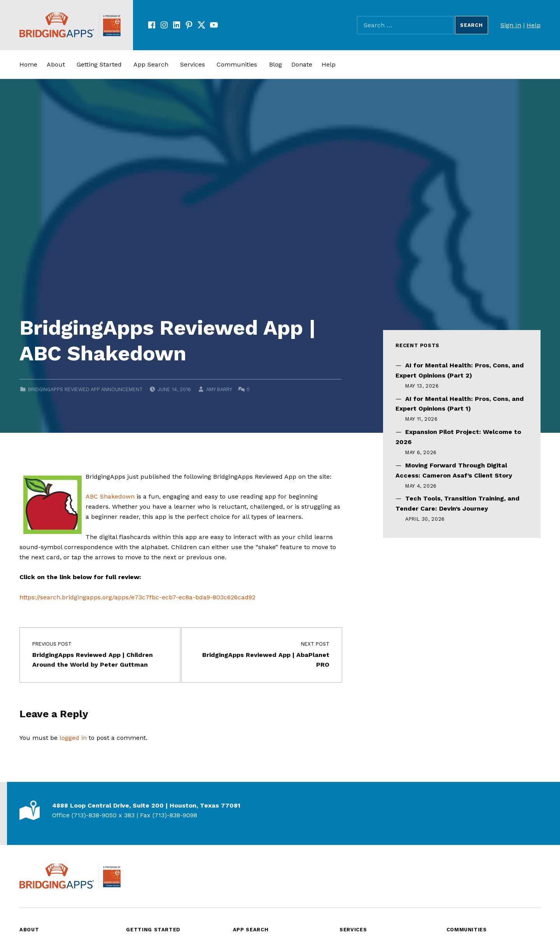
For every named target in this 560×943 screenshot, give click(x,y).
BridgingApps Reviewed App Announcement (85, 389)
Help (534, 25)
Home (28, 64)
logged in (73, 738)
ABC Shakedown (110, 496)
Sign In (511, 25)
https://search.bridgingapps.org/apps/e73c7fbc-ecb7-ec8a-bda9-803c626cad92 (137, 597)
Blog (276, 64)
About (56, 64)
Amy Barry (219, 389)
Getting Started (99, 64)
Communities (237, 64)
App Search (151, 64)
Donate (302, 64)
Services (192, 64)
